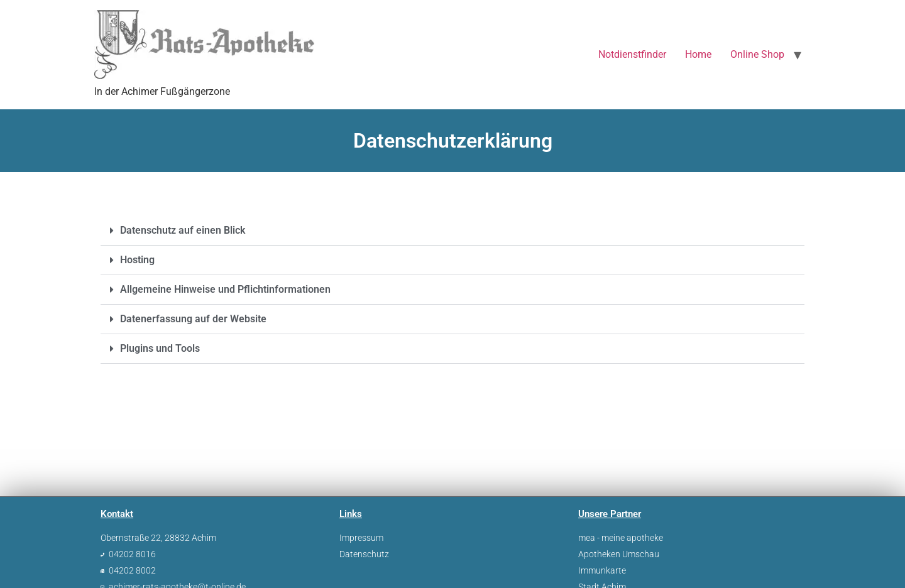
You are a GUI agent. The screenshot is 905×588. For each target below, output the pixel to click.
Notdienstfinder (632, 54)
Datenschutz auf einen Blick (183, 230)
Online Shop (757, 54)
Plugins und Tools (160, 348)
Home (698, 54)
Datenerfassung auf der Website (193, 319)
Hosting (137, 260)
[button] (452, 231)
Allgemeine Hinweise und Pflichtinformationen (225, 289)
